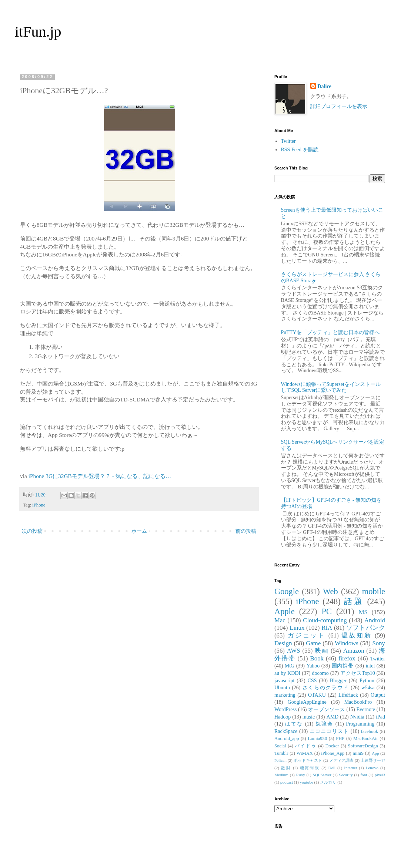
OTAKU (317, 695)
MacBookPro (358, 702)
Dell (332, 768)
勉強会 (324, 724)
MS (363, 612)
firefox (347, 658)
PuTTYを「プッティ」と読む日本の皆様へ (330, 332)
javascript (284, 681)
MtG (290, 666)
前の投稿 (246, 531)
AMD (333, 717)
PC (326, 611)
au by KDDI (287, 673)
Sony (379, 643)
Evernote (366, 709)
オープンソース (327, 709)
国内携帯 (343, 666)
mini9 (358, 753)
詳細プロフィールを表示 (339, 106)
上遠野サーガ (373, 760)
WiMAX (305, 753)
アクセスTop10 (358, 673)
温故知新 (357, 635)
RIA (327, 628)
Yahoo (313, 666)
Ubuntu (282, 688)
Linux (297, 628)
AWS (294, 651)
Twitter (288, 141)
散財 (286, 768)
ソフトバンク (366, 628)
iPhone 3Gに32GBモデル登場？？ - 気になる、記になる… (100, 476)
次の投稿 (32, 531)
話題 (354, 601)
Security (346, 775)
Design (283, 643)
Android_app (287, 739)
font (364, 775)
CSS (312, 681)
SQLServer (322, 775)
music (309, 717)
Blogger (338, 681)
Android (375, 620)
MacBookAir (365, 739)
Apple (285, 611)
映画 (322, 651)
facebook (370, 731)
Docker (332, 746)
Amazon (354, 651)
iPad (380, 717)
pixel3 (380, 775)
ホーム (139, 531)
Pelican (280, 760)
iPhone (39, 505)
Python (367, 681)
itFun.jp (38, 32)
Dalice (325, 86)
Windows (347, 643)
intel (370, 666)
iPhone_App (333, 753)
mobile (374, 591)
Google (287, 591)
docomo (320, 673)
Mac (280, 620)
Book (317, 658)
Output (378, 695)
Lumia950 (317, 739)
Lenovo (372, 768)
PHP (340, 739)
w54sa (368, 688)
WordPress (285, 709)
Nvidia (357, 717)
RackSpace (286, 731)
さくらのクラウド (326, 688)
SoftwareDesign (363, 746)
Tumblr (281, 753)
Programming (360, 724)
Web (330, 591)
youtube (307, 782)
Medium (281, 775)
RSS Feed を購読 (300, 150)
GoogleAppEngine (307, 702)
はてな (294, 724)
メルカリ (328, 782)
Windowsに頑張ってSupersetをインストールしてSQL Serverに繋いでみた (331, 387)
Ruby (301, 775)
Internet (350, 768)
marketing (285, 695)
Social (280, 746)
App (375, 753)
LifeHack (348, 695)
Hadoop (283, 717)
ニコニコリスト (329, 731)
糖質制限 (310, 768)
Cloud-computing (325, 620)
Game (313, 643)
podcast (287, 782)
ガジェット (307, 635)
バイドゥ (305, 746)
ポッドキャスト (308, 760)
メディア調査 (341, 760)
